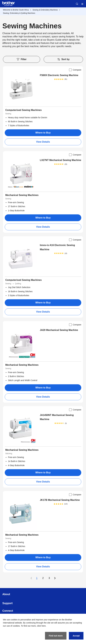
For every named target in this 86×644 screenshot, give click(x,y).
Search (77, 4)
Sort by (63, 59)
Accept (76, 636)
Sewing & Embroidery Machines (45, 10)
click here (41, 626)
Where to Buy (43, 133)
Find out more (56, 636)
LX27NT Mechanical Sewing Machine (60, 160)
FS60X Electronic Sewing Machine (59, 75)
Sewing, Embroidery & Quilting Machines (19, 13)
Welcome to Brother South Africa (16, 10)
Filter (21, 59)
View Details (43, 142)
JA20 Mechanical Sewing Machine (59, 330)
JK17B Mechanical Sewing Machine (60, 500)
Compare (75, 70)
